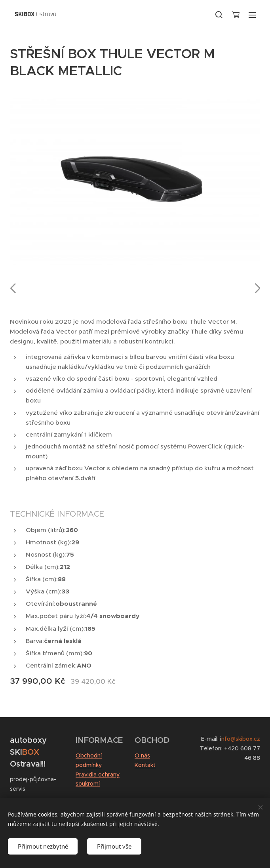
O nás (142, 755)
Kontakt (145, 765)
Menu (252, 15)
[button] (219, 15)
